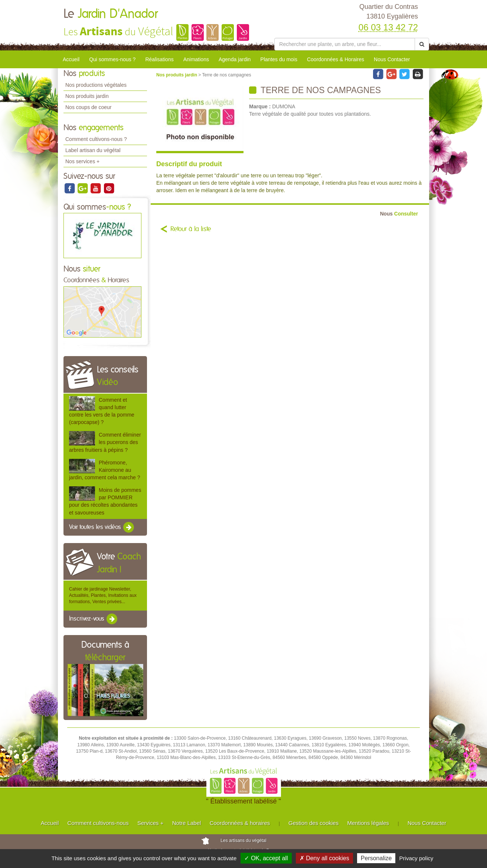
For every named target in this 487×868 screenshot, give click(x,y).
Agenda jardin (235, 59)
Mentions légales (368, 823)
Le (111, 14)
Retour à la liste (191, 229)
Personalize (376, 858)
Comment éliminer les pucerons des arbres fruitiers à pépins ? (105, 442)
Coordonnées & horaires (240, 823)
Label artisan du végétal (93, 150)
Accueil (71, 59)
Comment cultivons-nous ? (96, 139)
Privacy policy (416, 858)
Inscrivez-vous (94, 619)
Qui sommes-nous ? (112, 59)
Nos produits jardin (87, 96)
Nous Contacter (392, 59)
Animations (196, 59)
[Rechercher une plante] (345, 44)
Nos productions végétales (96, 85)
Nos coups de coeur (89, 107)
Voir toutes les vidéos (102, 527)
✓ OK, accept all (266, 858)
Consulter (399, 214)
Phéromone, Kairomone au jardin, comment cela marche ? (104, 470)
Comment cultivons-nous (98, 823)
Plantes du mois (279, 59)
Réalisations (159, 59)
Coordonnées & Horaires (336, 59)
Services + (150, 823)
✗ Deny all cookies (324, 858)
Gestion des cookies (313, 823)
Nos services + (82, 161)
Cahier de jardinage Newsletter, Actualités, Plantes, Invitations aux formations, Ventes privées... (103, 595)
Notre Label (187, 823)
